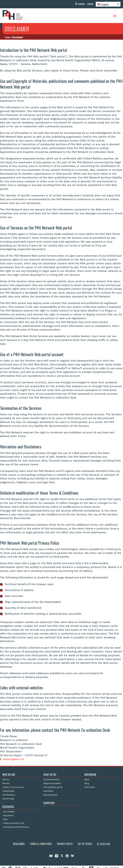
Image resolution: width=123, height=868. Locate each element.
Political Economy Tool (14, 823)
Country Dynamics (52, 780)
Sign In (89, 4)
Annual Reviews (51, 795)
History (6, 780)
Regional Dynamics (52, 783)
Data (5, 819)
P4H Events (90, 787)
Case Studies (9, 812)
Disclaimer (19, 844)
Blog (87, 783)
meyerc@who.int (14, 759)
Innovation (48, 791)
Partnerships (8, 799)
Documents (8, 816)
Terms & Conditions (41, 844)
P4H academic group (53, 787)
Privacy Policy (65, 844)
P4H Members (9, 795)
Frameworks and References (16, 827)
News (87, 780)
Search (80, 4)
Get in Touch (85, 844)
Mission (6, 783)
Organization (8, 791)
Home (7, 37)
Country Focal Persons (13, 787)
